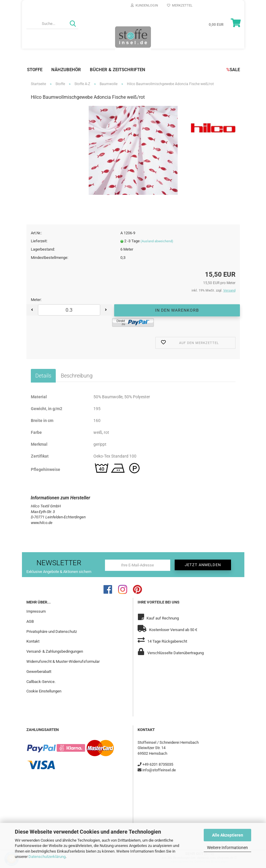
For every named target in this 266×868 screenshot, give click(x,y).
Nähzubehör (66, 70)
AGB (30, 621)
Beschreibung (77, 376)
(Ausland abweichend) (157, 241)
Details (43, 376)
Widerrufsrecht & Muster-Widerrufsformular (63, 661)
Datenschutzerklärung (47, 857)
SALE (233, 70)
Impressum (36, 611)
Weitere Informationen (227, 848)
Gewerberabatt (39, 671)
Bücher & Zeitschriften (118, 70)
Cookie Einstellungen (44, 691)
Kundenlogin (144, 5)
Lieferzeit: (39, 241)
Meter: (36, 300)
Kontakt (33, 641)
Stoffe (35, 70)
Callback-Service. (41, 681)
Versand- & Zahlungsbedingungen (55, 651)
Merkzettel (180, 5)
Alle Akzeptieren (228, 835)
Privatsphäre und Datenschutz (52, 631)
